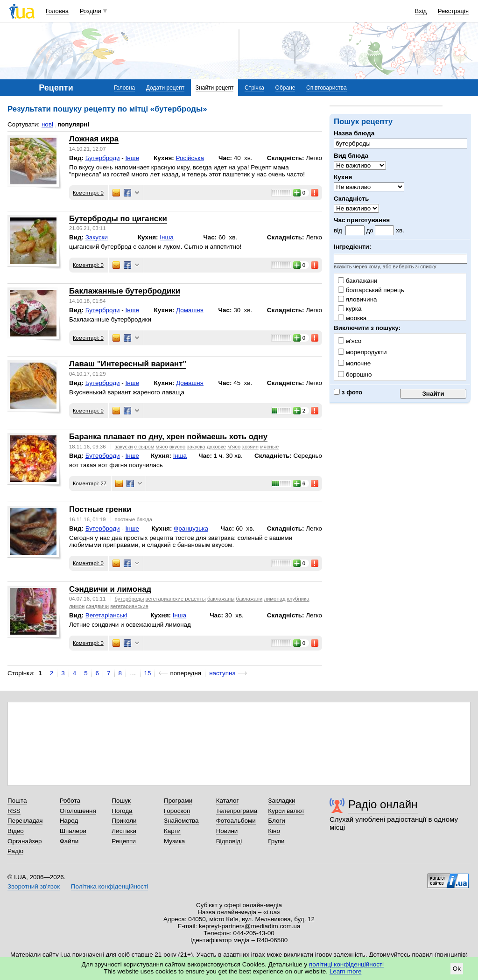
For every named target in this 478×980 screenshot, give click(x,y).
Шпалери (73, 831)
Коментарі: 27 (90, 483)
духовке (216, 447)
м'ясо (234, 447)
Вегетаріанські (106, 615)
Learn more (346, 971)
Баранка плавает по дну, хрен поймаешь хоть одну (168, 437)
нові (47, 124)
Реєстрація (453, 11)
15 (148, 673)
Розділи (91, 11)
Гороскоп (177, 811)
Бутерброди (103, 158)
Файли (69, 841)
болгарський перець (371, 290)
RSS (14, 811)
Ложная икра (94, 139)
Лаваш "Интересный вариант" (128, 364)
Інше (132, 158)
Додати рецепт (165, 88)
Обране (285, 88)
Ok (457, 969)
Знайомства (181, 821)
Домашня (190, 310)
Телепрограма (237, 811)
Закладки (281, 801)
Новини (227, 831)
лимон (77, 606)
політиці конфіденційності (346, 964)
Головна (57, 11)
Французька (191, 528)
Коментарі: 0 (88, 193)
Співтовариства (327, 88)
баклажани (358, 281)
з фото (348, 392)
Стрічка (254, 88)
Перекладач (25, 821)
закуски (124, 447)
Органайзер (25, 841)
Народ (69, 821)
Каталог (228, 801)
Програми (178, 801)
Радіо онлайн (383, 804)
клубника (298, 599)
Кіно (274, 831)
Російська (190, 158)
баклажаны (221, 599)
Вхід (421, 11)
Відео (16, 831)
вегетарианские (129, 606)
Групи (276, 841)
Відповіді (229, 841)
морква (352, 318)
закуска (196, 447)
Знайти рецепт (215, 88)
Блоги (277, 821)
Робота (70, 801)
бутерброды (130, 599)
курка (350, 309)
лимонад (274, 599)
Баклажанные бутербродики (125, 291)
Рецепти (124, 841)
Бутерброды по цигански (118, 219)
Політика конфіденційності (109, 886)
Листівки (124, 831)
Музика (174, 841)
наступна (222, 673)
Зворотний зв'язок (34, 886)
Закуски (97, 237)
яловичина (358, 299)
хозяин (250, 447)
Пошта (17, 801)
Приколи (124, 821)
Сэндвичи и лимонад (110, 589)
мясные (269, 447)
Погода (122, 811)
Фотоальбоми (236, 821)
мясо (162, 447)
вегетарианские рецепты (176, 599)
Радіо (15, 851)
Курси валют (286, 811)
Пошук (121, 801)
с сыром (144, 447)
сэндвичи (97, 606)
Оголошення (78, 811)
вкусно (178, 447)
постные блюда (134, 519)
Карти (172, 831)
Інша (166, 237)
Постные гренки (100, 509)
